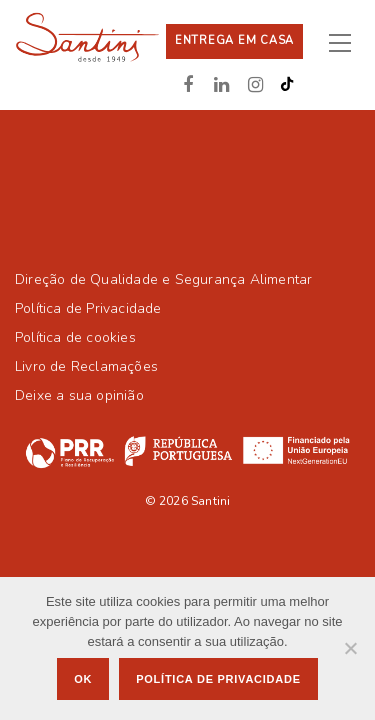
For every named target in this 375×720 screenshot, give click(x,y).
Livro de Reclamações (86, 366)
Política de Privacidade (88, 308)
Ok (83, 679)
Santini (210, 501)
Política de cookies (75, 337)
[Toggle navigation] (348, 42)
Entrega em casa (234, 40)
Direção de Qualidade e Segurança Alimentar (163, 279)
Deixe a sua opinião (79, 395)
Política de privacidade (218, 679)
